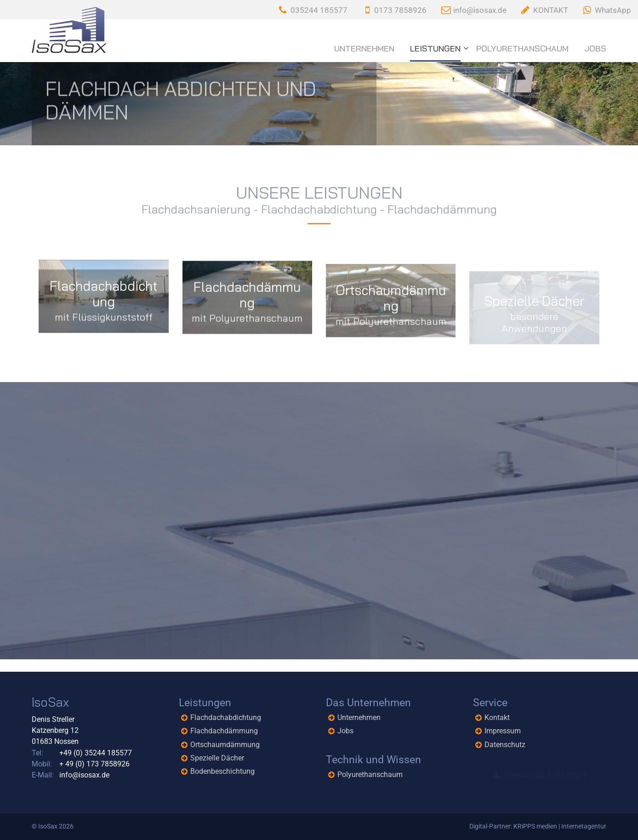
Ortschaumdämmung (225, 745)
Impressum (503, 731)
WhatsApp (613, 10)
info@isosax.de (480, 10)
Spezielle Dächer (217, 758)
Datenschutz (505, 745)
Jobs (595, 49)
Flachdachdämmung (224, 731)
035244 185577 (319, 10)
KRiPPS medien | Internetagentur (560, 826)
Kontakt (497, 717)
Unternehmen (364, 49)
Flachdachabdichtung (226, 717)
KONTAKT (551, 10)
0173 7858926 (400, 10)
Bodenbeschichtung (222, 771)
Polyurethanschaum (522, 49)
